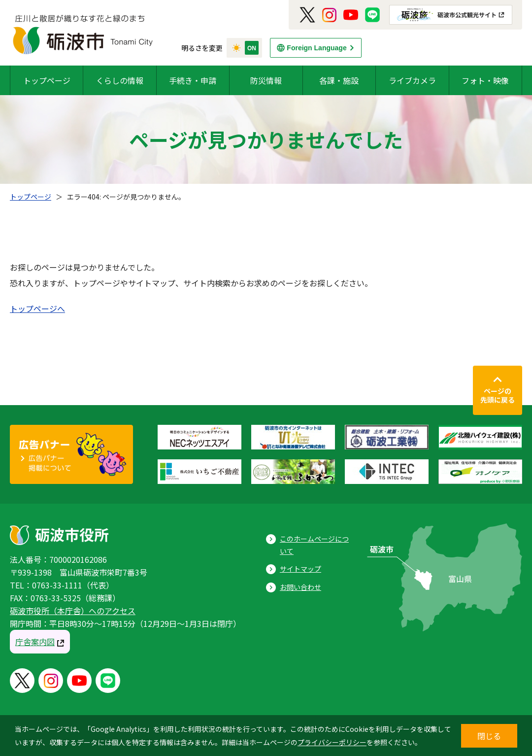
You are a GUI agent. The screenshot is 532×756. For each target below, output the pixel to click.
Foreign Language (316, 48)
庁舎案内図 (35, 642)
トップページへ (37, 309)
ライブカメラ (412, 80)
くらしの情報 (120, 80)
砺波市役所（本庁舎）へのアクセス (73, 611)
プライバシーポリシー (332, 742)
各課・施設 (339, 80)
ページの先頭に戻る (498, 395)
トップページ (47, 80)
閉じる (489, 736)
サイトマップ (300, 569)
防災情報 (266, 80)
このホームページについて (314, 545)
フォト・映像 (485, 80)
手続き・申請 (193, 80)
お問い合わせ (300, 587)
